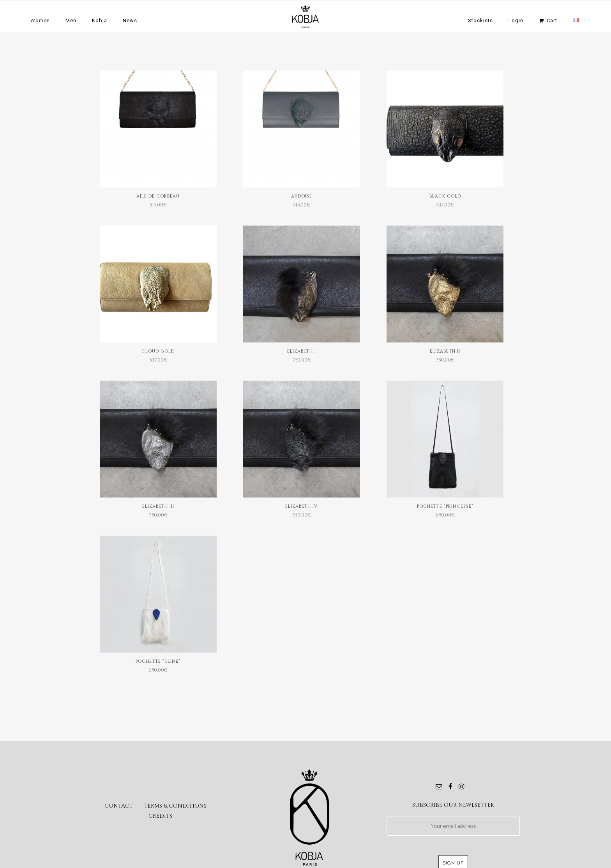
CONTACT (119, 806)
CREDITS (160, 816)
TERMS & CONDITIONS (175, 806)
